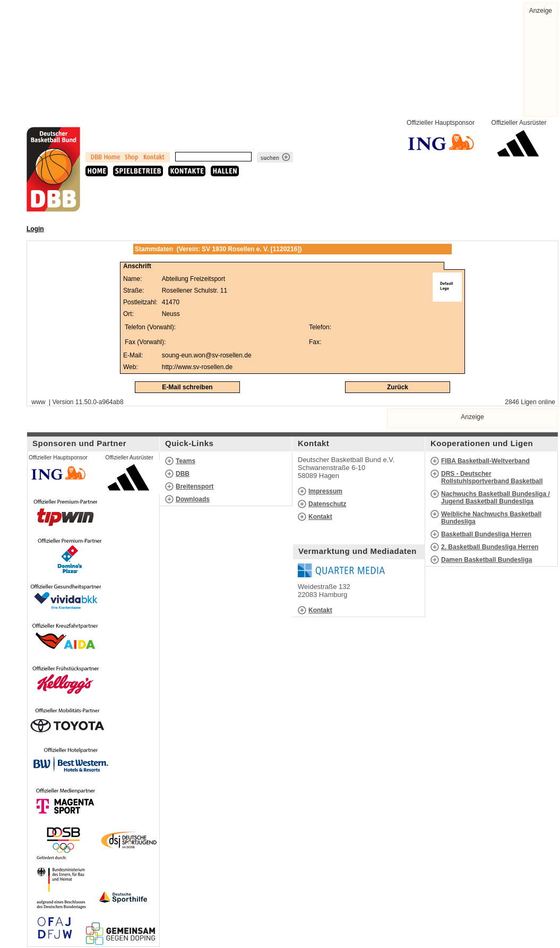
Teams (186, 461)
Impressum (325, 491)
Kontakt (320, 517)
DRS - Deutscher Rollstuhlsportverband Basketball (492, 477)
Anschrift (137, 266)
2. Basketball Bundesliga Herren (490, 547)
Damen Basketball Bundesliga (486, 560)
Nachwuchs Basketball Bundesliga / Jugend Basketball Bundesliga (496, 498)
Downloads (193, 499)
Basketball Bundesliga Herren (486, 534)
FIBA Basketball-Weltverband (485, 461)
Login (35, 229)
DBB (183, 474)
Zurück (398, 387)
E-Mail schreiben (187, 387)
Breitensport (195, 486)
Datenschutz (327, 504)
